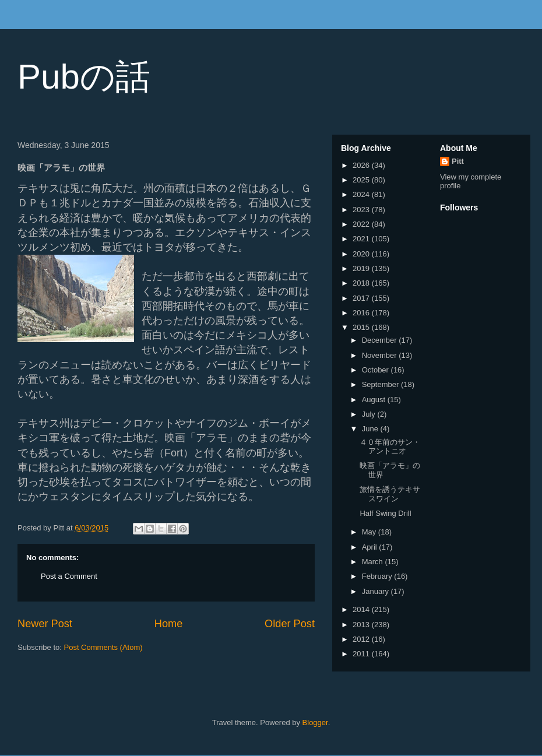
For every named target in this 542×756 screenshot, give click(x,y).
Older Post (290, 624)
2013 (362, 625)
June (371, 429)
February (378, 576)
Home (169, 624)
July (370, 414)
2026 (362, 165)
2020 (362, 254)
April (371, 547)
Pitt (458, 161)
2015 (362, 327)
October (376, 370)
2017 (362, 298)
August (375, 400)
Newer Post (45, 624)
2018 (362, 283)
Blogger (315, 722)
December (381, 340)
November (381, 355)
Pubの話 (84, 77)
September (381, 384)
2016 (362, 313)
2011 (362, 654)
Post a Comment (69, 576)
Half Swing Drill (385, 513)
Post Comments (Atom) (103, 647)
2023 (362, 210)
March (374, 562)
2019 (362, 268)
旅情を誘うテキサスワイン (390, 494)
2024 (362, 194)
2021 (362, 239)
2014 (362, 609)
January (376, 591)
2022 (362, 224)
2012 (362, 639)
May (370, 532)
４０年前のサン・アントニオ (390, 447)
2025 (362, 180)
